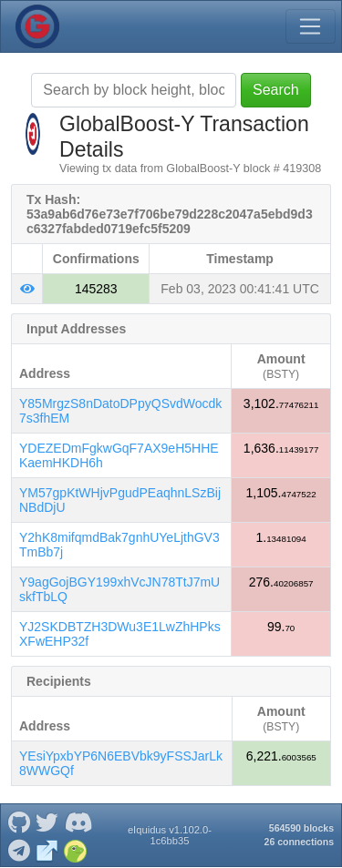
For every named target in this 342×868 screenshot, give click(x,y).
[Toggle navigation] (310, 26)
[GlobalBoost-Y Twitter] (47, 821)
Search (276, 90)
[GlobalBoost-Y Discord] (78, 821)
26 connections (299, 842)
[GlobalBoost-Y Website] (47, 849)
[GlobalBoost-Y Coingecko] (76, 849)
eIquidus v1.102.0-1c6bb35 (170, 835)
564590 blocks (301, 828)
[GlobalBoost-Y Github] (19, 821)
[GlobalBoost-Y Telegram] (19, 849)
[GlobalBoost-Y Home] (37, 26)
